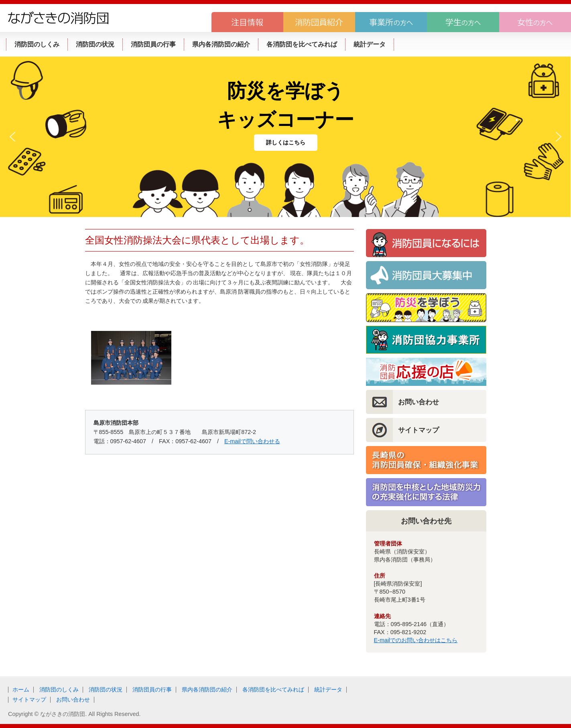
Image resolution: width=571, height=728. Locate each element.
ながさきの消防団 (58, 18)
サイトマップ (419, 430)
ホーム (21, 689)
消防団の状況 (106, 689)
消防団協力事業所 (426, 340)
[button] (12, 137)
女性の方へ (535, 22)
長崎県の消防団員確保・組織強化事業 (426, 460)
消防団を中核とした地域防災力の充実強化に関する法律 (426, 492)
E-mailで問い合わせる (252, 441)
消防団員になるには (426, 243)
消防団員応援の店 (426, 372)
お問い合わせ (419, 402)
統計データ (328, 689)
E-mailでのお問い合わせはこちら (416, 640)
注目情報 (247, 22)
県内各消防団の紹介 (207, 689)
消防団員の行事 (152, 689)
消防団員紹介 (319, 22)
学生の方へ (463, 22)
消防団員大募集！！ (426, 275)
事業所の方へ (391, 22)
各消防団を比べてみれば (273, 689)
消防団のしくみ (59, 689)
